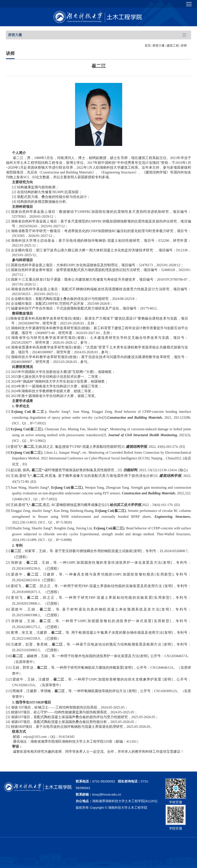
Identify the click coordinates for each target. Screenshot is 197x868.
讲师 (184, 45)
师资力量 (159, 45)
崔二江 (99, 66)
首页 (148, 45)
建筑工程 (173, 45)
